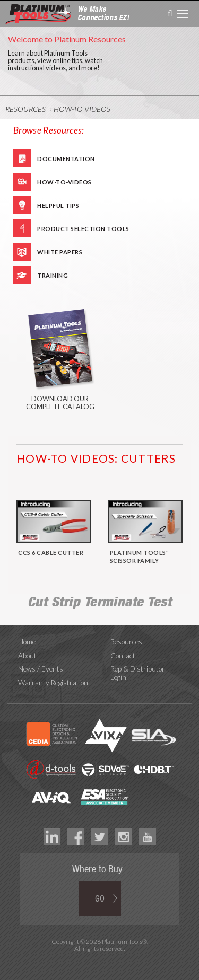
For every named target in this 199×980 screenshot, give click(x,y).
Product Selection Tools (83, 229)
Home (27, 642)
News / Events (41, 669)
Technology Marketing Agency (99, 961)
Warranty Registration (53, 683)
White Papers (60, 252)
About (27, 656)
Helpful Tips (58, 205)
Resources (25, 109)
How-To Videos (82, 109)
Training (53, 275)
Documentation (66, 159)
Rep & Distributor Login (138, 673)
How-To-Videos (64, 182)
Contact (123, 656)
